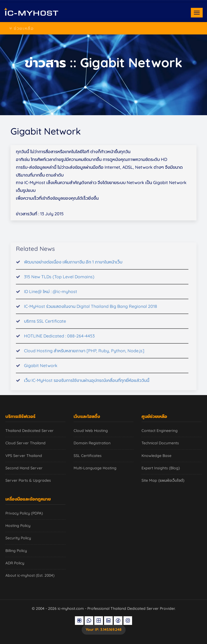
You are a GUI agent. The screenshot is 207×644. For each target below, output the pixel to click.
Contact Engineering (160, 431)
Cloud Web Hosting (91, 431)
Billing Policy (16, 551)
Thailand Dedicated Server (30, 431)
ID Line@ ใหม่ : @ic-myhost (51, 295)
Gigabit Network (41, 369)
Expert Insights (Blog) (161, 468)
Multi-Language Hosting (95, 468)
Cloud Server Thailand (25, 443)
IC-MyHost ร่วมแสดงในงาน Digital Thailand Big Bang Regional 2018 (91, 309)
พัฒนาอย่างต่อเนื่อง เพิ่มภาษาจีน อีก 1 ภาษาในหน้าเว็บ (73, 265)
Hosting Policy (18, 526)
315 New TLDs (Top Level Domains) (59, 280)
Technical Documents (160, 443)
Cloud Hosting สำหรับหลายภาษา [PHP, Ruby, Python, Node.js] (84, 354)
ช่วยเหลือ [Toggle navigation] (21, 28)
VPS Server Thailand (24, 456)
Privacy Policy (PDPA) (24, 513)
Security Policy (18, 538)
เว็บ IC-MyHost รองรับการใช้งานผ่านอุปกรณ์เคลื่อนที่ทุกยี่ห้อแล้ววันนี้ (87, 383)
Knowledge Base (156, 456)
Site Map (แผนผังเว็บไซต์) (163, 480)
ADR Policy (15, 563)
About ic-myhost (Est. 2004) (30, 575)
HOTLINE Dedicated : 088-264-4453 (59, 339)
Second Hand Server (24, 468)
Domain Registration (92, 443)
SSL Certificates (88, 456)
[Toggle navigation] (197, 13)
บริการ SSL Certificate (45, 324)
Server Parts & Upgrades (28, 480)
